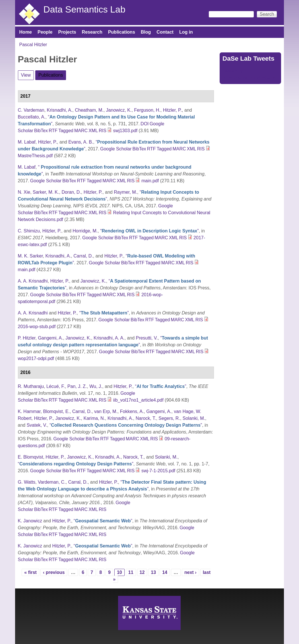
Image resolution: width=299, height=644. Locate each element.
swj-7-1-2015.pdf (158, 471)
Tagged (66, 131)
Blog (146, 32)
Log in (186, 32)
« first (30, 572)
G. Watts (27, 482)
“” (149, 231)
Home (26, 32)
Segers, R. (169, 418)
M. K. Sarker (30, 256)
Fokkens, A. (132, 411)
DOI (145, 124)
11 (131, 572)
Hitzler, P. (172, 110)
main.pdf (150, 181)
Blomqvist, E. (56, 411)
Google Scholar (116, 149)
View (26, 75)
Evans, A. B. (81, 142)
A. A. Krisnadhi (33, 281)
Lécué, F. (56, 386)
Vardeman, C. (52, 482)
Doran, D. (71, 192)
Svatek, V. (37, 425)
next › (190, 572)
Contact (165, 32)
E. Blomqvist (31, 457)
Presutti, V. (147, 338)
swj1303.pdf (125, 131)
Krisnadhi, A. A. (109, 338)
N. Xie (24, 192)
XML (93, 131)
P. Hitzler (27, 338)
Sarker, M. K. (46, 192)
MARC (81, 131)
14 (165, 572)
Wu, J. (96, 386)
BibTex (41, 131)
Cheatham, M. (89, 110)
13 (153, 572)
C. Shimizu (29, 231)
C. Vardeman (31, 110)
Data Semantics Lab (84, 9)
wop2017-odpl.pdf (36, 358)
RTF (53, 131)
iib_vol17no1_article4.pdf (138, 400)
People (45, 32)
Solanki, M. (194, 418)
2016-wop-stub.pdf (37, 327)
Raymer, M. (125, 192)
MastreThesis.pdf (35, 156)
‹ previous (54, 572)
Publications (122, 32)
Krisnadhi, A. (60, 110)
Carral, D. (83, 256)
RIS (103, 131)
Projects (67, 32)
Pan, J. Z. (77, 386)
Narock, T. (146, 418)
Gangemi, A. (50, 338)
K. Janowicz (30, 521)
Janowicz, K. (119, 110)
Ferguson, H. (147, 110)
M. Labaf (27, 142)
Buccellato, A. (32, 117)
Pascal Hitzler (33, 45)
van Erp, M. (106, 411)
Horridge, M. (85, 231)
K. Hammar (29, 411)
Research (92, 32)
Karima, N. (94, 418)
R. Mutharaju (31, 386)
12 (142, 572)
